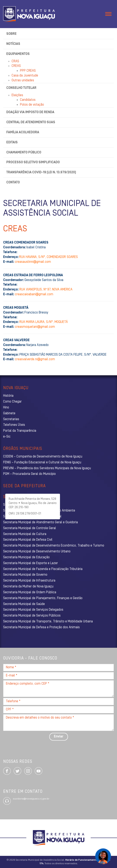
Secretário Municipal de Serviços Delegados (33, 610)
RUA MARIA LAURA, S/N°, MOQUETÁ (44, 322)
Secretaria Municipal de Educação (26, 557)
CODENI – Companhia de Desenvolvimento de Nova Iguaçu (43, 457)
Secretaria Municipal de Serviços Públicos (32, 616)
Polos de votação (32, 105)
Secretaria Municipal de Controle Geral (30, 528)
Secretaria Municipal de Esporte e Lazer (31, 563)
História (8, 396)
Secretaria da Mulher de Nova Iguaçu (28, 587)
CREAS (16, 66)
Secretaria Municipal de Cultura (25, 534)
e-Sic (7, 437)
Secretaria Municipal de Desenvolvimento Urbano (37, 552)
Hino (6, 408)
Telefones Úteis (14, 425)
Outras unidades (23, 80)
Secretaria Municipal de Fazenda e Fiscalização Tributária (43, 569)
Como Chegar (12, 402)
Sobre (11, 34)
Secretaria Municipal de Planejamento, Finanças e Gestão (43, 598)
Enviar (59, 737)
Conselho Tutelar (21, 88)
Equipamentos (18, 54)
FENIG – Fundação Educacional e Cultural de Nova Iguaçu (42, 463)
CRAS (15, 61)
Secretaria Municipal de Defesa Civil (28, 540)
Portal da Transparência (20, 431)
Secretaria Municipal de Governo (25, 575)
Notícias (13, 44)
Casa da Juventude (25, 76)
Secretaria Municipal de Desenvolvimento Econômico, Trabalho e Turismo (54, 546)
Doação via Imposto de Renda (30, 112)
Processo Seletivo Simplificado (33, 162)
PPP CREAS (28, 71)
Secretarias (11, 419)
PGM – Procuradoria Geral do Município (29, 474)
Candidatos (28, 100)
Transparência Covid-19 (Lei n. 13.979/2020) (41, 172)
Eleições (17, 95)
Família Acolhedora (23, 132)
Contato (13, 183)
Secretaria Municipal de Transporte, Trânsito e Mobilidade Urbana (48, 622)
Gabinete (9, 413)
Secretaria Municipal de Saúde (24, 604)
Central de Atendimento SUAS (31, 122)
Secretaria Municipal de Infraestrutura (29, 581)
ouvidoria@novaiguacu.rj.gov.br (31, 799)
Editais (12, 143)
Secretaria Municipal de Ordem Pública (30, 592)
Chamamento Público (24, 153)
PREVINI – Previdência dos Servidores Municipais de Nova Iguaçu (47, 468)
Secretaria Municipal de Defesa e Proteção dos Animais (41, 627)
